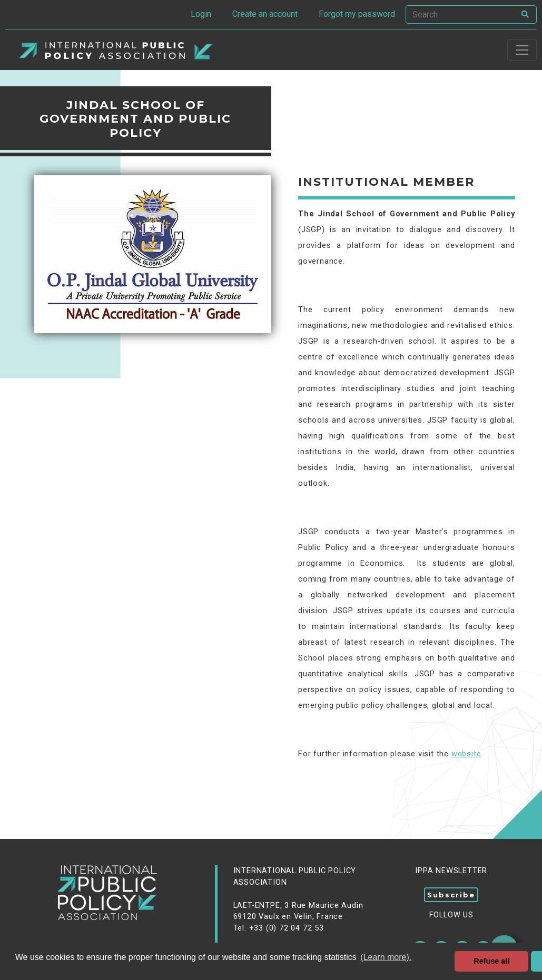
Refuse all (491, 961)
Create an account (265, 14)
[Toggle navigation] (522, 50)
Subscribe (451, 895)
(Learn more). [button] (386, 957)
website (466, 754)
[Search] (460, 14)
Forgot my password (357, 14)
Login (201, 14)
